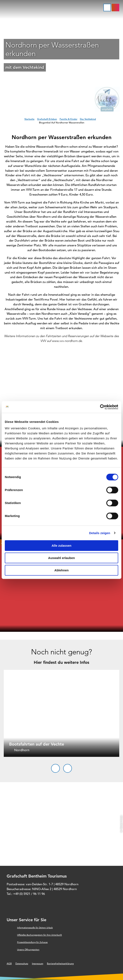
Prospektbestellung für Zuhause (32, 942)
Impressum (38, 963)
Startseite (29, 119)
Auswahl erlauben (61, 558)
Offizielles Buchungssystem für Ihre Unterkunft (40, 935)
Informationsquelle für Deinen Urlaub (35, 928)
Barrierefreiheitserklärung (60, 963)
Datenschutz (22, 963)
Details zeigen (100, 533)
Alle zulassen (61, 546)
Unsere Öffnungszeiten (28, 950)
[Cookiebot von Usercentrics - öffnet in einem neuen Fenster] (100, 407)
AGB (9, 963)
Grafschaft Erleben (47, 119)
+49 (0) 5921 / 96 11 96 (29, 894)
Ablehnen (61, 570)
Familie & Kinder (68, 119)
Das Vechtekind (88, 119)
